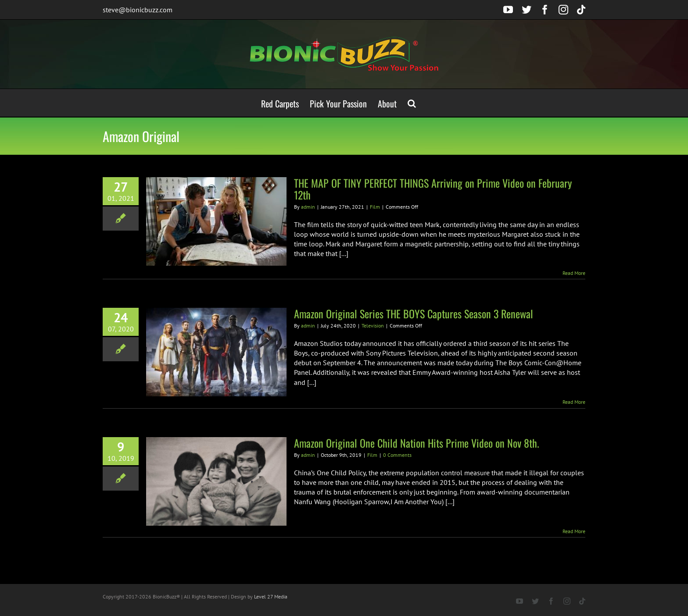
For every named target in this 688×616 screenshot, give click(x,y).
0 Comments (397, 455)
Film (375, 207)
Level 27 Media (271, 596)
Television (373, 326)
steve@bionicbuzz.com (138, 10)
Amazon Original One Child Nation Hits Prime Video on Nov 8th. (417, 443)
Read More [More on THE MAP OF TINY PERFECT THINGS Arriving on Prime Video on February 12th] (574, 273)
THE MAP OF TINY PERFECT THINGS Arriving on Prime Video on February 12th (433, 189)
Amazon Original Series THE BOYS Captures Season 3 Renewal (414, 313)
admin (308, 207)
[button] (412, 103)
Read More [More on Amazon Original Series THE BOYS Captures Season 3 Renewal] (574, 402)
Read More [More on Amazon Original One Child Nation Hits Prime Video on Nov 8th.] (574, 531)
